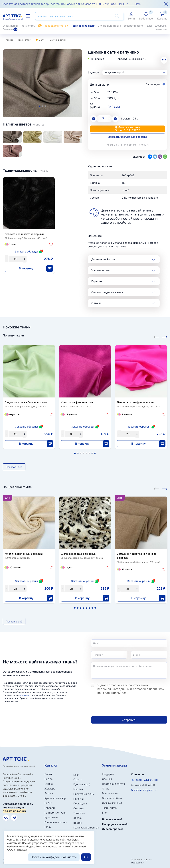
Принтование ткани (83, 26)
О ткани (96, 303)
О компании (10, 26)
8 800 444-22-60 (147, 780)
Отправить (129, 720)
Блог (150, 26)
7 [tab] (92, 453)
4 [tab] (84, 453)
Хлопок (78, 818)
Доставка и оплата (114, 784)
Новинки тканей (112, 819)
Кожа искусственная (86, 827)
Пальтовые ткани (84, 794)
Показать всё (14, 467)
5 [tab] (86, 453)
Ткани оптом (28, 26)
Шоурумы (161, 26)
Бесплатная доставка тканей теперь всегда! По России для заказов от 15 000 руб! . (71, 4)
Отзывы (10, 29)
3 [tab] (45, 106)
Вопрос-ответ (110, 793)
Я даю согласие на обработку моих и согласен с (131, 689)
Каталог (51, 765)
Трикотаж (79, 813)
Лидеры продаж (112, 829)
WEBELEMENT (138, 863)
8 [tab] (95, 453)
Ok (86, 857)
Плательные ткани (56, 822)
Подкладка (80, 803)
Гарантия (97, 281)
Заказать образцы (26, 251)
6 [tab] (89, 453)
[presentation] (119, 706)
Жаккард (50, 788)
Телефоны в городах (142, 790)
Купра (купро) (82, 784)
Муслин (78, 789)
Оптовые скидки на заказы (107, 292)
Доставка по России (103, 259)
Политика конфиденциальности (54, 857)
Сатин (42, 40)
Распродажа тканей (55, 26)
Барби (48, 803)
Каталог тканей (28, 16)
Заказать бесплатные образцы (128, 137)
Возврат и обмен (134, 26)
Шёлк (48, 827)
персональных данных (113, 689)
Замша (49, 793)
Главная (9, 40)
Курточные (51, 817)
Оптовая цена (155, 84)
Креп (76, 775)
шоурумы (24, 695)
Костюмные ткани (55, 813)
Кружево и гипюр (55, 798)
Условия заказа (100, 270)
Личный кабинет (112, 803)
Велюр (48, 779)
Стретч (78, 779)
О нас (106, 788)
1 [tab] (40, 106)
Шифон (78, 823)
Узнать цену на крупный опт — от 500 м (127, 145)
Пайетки (78, 799)
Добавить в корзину (127, 129)
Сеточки (78, 808)
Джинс (49, 784)
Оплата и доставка (109, 26)
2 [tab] (43, 106)
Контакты (161, 29)
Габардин (50, 808)
